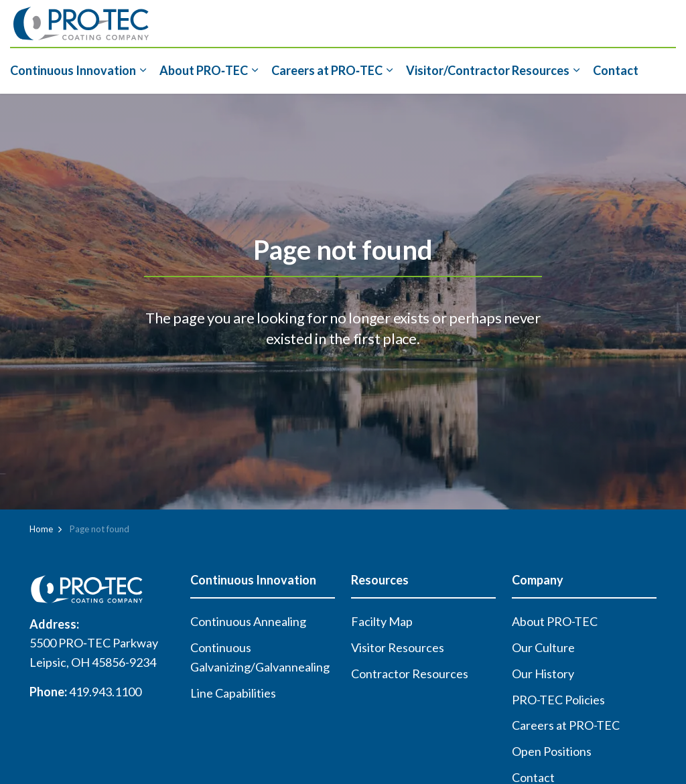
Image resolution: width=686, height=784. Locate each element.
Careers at (327, 70)
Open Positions (552, 751)
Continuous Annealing (248, 621)
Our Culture (543, 647)
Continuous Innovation (73, 70)
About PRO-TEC (555, 621)
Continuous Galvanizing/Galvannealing (260, 657)
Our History (543, 674)
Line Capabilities (233, 693)
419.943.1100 (105, 692)
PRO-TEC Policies (558, 700)
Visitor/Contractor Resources (488, 70)
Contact (616, 70)
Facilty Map (382, 621)
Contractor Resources (410, 674)
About (204, 70)
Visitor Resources (398, 647)
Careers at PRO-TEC (566, 725)
